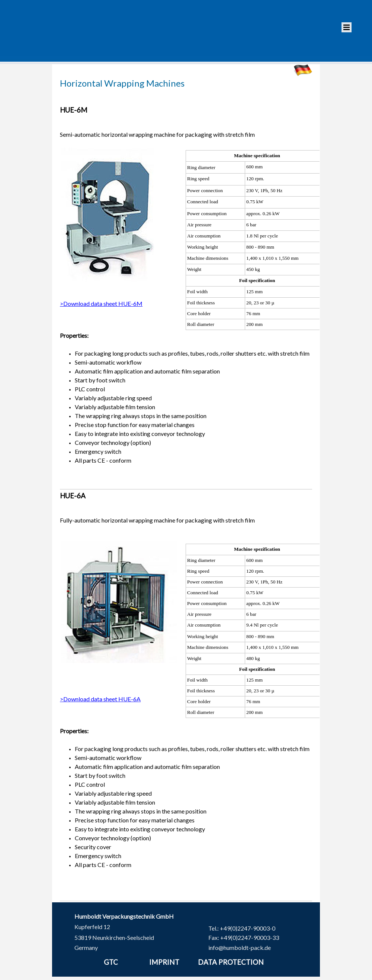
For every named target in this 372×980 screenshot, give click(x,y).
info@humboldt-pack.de (240, 947)
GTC (111, 962)
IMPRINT (164, 962)
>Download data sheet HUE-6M (101, 303)
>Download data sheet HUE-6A (100, 698)
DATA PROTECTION (231, 962)
